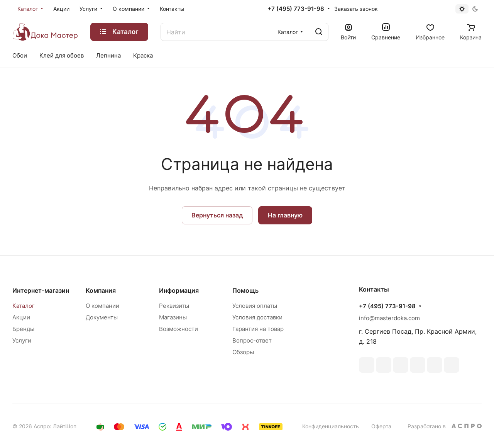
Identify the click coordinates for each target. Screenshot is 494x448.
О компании (102, 306)
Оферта (381, 426)
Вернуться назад (217, 215)
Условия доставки (257, 317)
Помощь (245, 290)
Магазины (173, 317)
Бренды (23, 329)
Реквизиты (174, 306)
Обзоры (243, 352)
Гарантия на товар (258, 329)
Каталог (24, 306)
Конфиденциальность (331, 426)
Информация (179, 290)
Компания (101, 290)
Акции (21, 317)
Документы (102, 317)
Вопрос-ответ (252, 340)
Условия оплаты (255, 306)
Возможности (178, 329)
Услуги (22, 340)
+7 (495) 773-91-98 (296, 9)
